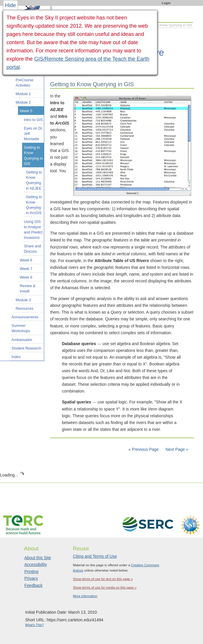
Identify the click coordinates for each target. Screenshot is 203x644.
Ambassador (22, 340)
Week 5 (26, 111)
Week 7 (26, 269)
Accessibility (36, 564)
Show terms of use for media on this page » (105, 587)
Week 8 (26, 277)
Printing (31, 572)
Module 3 (23, 300)
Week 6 (26, 260)
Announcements (25, 317)
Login (166, 3)
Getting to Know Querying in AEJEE (34, 180)
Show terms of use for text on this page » (103, 579)
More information (85, 596)
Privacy (31, 578)
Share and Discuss (32, 249)
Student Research (26, 348)
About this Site (38, 558)
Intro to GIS (33, 120)
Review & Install (28, 289)
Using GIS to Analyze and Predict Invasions (33, 230)
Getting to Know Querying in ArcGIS (34, 205)
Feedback (33, 585)
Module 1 (23, 94)
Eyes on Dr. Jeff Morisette (33, 134)
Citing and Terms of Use (95, 556)
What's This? (34, 625)
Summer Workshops (21, 328)
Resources (24, 309)
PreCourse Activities (24, 83)
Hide (10, 5)
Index (16, 357)
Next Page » (176, 449)
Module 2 (23, 102)
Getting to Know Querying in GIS (33, 156)
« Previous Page (144, 449)
